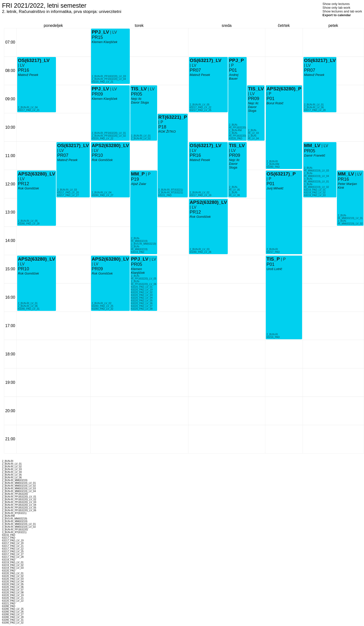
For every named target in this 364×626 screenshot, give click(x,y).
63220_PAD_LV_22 (103, 139)
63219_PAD (138, 252)
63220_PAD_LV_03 (142, 295)
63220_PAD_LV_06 (142, 303)
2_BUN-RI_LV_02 (102, 303)
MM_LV (312, 145)
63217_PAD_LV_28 (315, 110)
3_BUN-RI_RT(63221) (171, 193)
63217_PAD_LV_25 (201, 110)
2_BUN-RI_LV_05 (28, 221)
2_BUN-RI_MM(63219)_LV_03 (317, 169)
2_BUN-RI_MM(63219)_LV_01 (350, 217)
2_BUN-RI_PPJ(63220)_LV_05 (144, 277)
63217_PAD (273, 252)
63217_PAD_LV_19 (201, 195)
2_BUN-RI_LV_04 (28, 107)
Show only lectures (336, 4)
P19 (135, 179)
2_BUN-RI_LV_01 (28, 303)
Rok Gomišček (28, 188)
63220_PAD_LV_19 (142, 290)
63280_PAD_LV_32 (103, 309)
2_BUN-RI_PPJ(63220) (237, 126)
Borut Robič (275, 103)
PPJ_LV (140, 259)
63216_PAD (273, 337)
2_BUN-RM (235, 130)
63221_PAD (165, 195)
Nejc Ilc (136, 99)
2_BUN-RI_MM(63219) (139, 240)
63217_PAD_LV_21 (29, 110)
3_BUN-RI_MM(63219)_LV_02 (317, 186)
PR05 (137, 264)
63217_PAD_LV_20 (68, 193)
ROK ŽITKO (167, 132)
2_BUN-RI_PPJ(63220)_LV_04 (109, 79)
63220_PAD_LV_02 (142, 292)
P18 (162, 127)
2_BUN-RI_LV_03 (67, 190)
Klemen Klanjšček (138, 271)
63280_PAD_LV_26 (201, 252)
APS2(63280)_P (284, 89)
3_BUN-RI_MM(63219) (139, 248)
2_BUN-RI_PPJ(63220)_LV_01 (109, 133)
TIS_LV (139, 89)
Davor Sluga (140, 102)
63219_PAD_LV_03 (315, 195)
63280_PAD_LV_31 (29, 309)
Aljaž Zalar (139, 184)
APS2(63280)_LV (37, 174)
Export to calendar (337, 15)
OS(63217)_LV (34, 60)
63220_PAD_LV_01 (142, 287)
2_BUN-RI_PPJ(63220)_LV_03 (109, 76)
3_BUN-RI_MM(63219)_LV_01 (317, 180)
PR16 (23, 70)
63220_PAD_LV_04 (142, 298)
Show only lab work (336, 8)
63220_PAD (236, 139)
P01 (233, 70)
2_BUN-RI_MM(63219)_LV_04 (317, 175)
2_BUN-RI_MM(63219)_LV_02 (350, 222)
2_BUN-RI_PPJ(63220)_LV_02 (109, 136)
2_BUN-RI (272, 161)
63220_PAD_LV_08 (142, 309)
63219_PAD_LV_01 (315, 190)
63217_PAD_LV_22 (201, 107)
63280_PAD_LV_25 (103, 306)
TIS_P (273, 259)
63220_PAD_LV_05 (142, 301)
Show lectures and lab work (342, 11)
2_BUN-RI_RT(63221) (171, 190)
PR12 (23, 184)
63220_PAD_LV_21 (103, 82)
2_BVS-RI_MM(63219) (144, 244)
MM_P (138, 174)
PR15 (97, 37)
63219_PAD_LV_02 (315, 193)
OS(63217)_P (281, 174)
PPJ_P (236, 60)
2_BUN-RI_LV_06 (28, 306)
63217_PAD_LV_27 (68, 195)
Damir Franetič (315, 155)
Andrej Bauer (234, 77)
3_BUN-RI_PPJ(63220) (237, 134)
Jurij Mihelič (275, 188)
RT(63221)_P (173, 117)
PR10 (23, 269)
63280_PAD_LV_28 (29, 224)
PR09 (97, 269)
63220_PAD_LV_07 (142, 306)
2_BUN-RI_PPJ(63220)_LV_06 (144, 283)
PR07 (63, 155)
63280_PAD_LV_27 (103, 195)
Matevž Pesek (28, 75)
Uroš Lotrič (274, 269)
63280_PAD (273, 167)
